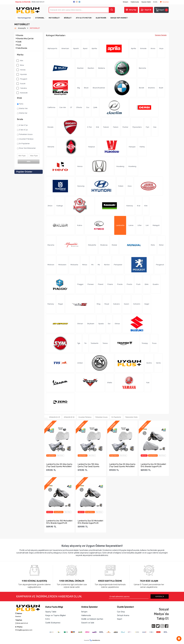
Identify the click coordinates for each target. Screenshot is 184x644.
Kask (19, 45)
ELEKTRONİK (101, 18)
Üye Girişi (121, 612)
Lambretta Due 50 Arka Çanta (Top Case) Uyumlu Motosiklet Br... (122, 465)
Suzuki (21, 84)
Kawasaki (22, 93)
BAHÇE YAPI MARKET (119, 18)
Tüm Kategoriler (24, 18)
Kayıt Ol (148, 10)
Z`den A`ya (22, 130)
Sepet (162, 10)
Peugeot (22, 79)
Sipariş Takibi (146, 2)
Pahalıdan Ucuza (25, 134)
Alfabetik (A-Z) (54, 417)
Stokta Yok (22, 108)
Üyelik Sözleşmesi (53, 623)
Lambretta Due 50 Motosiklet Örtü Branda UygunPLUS (90, 522)
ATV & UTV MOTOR (84, 18)
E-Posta (19, 627)
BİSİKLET (68, 18)
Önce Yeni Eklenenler (26, 148)
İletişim (126, 2)
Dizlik (19, 42)
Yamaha (22, 88)
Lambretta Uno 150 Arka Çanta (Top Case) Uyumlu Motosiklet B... (88, 465)
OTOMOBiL (40, 18)
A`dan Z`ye (22, 125)
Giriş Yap (133, 10)
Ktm (20, 61)
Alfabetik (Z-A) (69, 417)
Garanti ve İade (88, 623)
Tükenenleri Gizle (131, 417)
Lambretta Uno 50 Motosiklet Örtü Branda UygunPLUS (153, 465)
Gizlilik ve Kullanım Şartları (92, 619)
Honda (21, 70)
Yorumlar (164, 2)
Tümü (20, 104)
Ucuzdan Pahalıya (25, 139)
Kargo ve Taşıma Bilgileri (56, 615)
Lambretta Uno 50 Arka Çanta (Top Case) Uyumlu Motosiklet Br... (59, 465)
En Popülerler (23, 144)
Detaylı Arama (123, 615)
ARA (29, 162)
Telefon (19, 620)
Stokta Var (22, 113)
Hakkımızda (135, 2)
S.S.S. (155, 2)
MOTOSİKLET (54, 18)
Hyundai (22, 74)
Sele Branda (22, 48)
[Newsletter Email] (129, 596)
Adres (19, 613)
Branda (20, 35)
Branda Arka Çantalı (25, 39)
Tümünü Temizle (161, 35)
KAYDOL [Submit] (160, 596)
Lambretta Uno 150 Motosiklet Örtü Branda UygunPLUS (59, 522)
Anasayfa (22, 28)
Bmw (20, 65)
